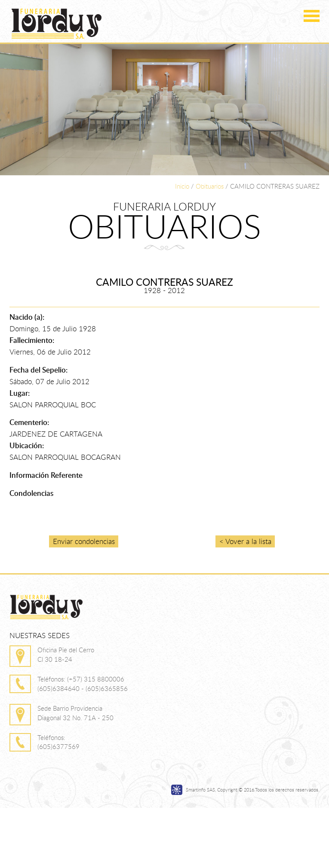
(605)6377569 (58, 746)
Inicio (182, 186)
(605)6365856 (107, 688)
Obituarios (210, 186)
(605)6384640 (58, 688)
